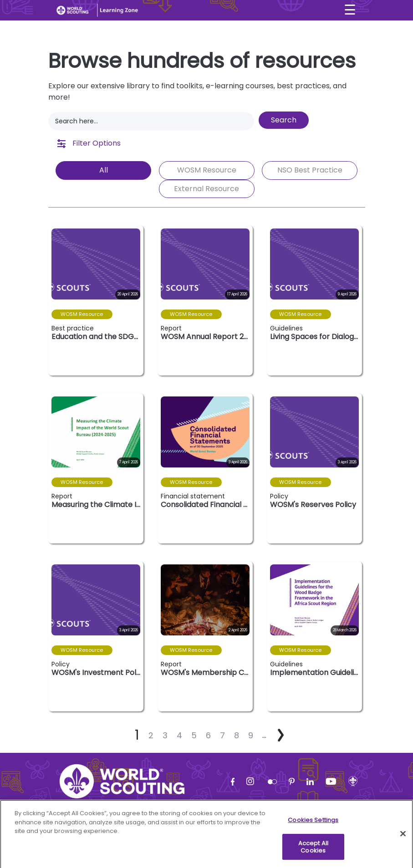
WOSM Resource (207, 170)
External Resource (206, 189)
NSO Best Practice (310, 170)
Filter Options (89, 143)
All (104, 170)
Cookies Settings (313, 829)
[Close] (403, 843)
